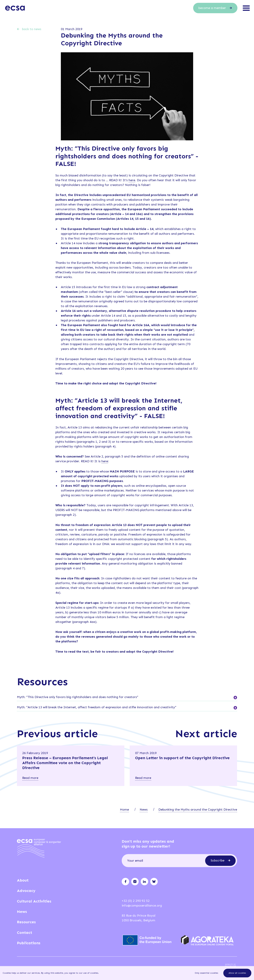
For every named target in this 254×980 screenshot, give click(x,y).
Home (124, 810)
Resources (26, 922)
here (132, 180)
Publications (29, 943)
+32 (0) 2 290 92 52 (136, 901)
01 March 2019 (72, 29)
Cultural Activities (34, 901)
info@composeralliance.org (142, 906)
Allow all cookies (237, 973)
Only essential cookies (206, 973)
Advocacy (26, 891)
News (144, 810)
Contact (25, 933)
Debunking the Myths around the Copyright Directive (198, 810)
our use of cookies (89, 973)
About (23, 880)
